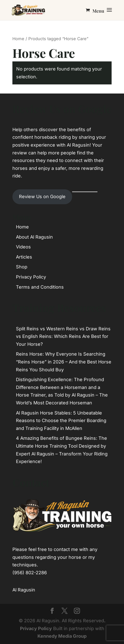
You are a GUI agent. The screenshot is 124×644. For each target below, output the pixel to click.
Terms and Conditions (40, 287)
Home (18, 39)
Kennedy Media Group (62, 636)
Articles (24, 257)
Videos (23, 247)
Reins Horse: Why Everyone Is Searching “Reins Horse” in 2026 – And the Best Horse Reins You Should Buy (64, 362)
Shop (22, 267)
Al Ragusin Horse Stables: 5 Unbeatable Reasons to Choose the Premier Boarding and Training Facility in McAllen (61, 421)
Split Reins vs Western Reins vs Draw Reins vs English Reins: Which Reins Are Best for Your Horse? (63, 336)
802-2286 (36, 573)
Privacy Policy (31, 277)
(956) (18, 573)
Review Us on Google (42, 197)
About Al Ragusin (34, 237)
